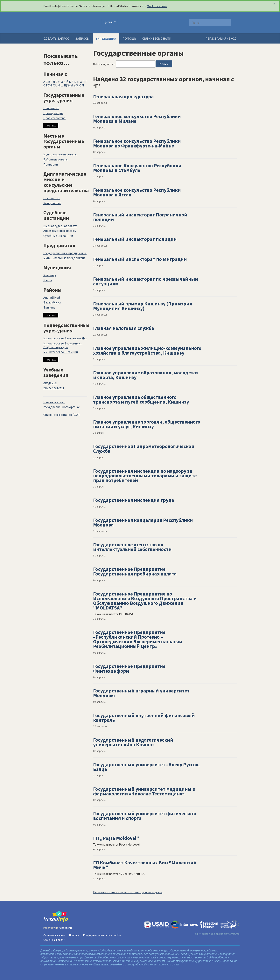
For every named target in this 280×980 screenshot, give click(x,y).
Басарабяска (52, 302)
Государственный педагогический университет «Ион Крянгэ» (133, 742)
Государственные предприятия (65, 253)
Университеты (54, 388)
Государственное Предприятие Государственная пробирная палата (135, 571)
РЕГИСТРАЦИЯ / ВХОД (221, 38)
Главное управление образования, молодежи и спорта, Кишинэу (146, 375)
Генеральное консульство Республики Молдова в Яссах (137, 192)
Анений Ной (52, 297)
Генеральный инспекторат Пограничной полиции (140, 217)
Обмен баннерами (54, 940)
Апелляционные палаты (60, 231)
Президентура (53, 113)
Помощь (129, 38)
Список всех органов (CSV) (61, 415)
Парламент (51, 108)
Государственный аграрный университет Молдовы (141, 693)
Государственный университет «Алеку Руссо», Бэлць (146, 767)
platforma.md (232, 934)
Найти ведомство (104, 64)
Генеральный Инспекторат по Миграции (140, 259)
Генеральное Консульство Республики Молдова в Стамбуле (137, 168)
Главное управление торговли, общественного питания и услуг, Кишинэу (147, 424)
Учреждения (106, 38)
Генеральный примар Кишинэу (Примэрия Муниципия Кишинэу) (143, 306)
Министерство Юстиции (61, 352)
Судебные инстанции (58, 236)
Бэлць (48, 280)
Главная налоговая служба (124, 328)
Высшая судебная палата (60, 226)
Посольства (52, 198)
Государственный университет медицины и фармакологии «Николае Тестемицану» (144, 791)
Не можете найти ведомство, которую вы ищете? (128, 892)
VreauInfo (70, 23)
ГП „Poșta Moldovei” (116, 838)
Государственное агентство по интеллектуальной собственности (132, 547)
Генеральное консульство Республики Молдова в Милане (137, 119)
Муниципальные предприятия (64, 258)
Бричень (49, 307)
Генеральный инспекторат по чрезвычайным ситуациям (146, 281)
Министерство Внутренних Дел (65, 338)
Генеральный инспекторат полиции (135, 239)
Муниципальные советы (60, 154)
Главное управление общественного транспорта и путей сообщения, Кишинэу (141, 399)
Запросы (82, 38)
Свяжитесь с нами (157, 38)
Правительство (54, 118)
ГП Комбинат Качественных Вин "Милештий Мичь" (145, 865)
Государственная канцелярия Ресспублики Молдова (143, 522)
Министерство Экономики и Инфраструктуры (63, 345)
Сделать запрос (56, 38)
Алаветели (65, 928)
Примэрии (51, 164)
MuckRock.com (157, 6)
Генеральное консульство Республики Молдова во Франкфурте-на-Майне (137, 143)
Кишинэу (50, 275)
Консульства (52, 203)
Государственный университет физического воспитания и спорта (145, 816)
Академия (50, 383)
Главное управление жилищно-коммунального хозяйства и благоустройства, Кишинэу (147, 350)
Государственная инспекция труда (134, 500)
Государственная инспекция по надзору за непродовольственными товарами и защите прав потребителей (145, 476)
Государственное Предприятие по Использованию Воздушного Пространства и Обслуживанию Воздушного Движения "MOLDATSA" (145, 601)
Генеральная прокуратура (123, 97)
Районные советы (56, 159)
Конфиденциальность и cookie (102, 935)
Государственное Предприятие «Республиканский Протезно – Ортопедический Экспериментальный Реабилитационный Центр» (138, 639)
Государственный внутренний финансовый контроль (144, 718)
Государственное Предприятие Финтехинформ (129, 669)
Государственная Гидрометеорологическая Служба (144, 449)
